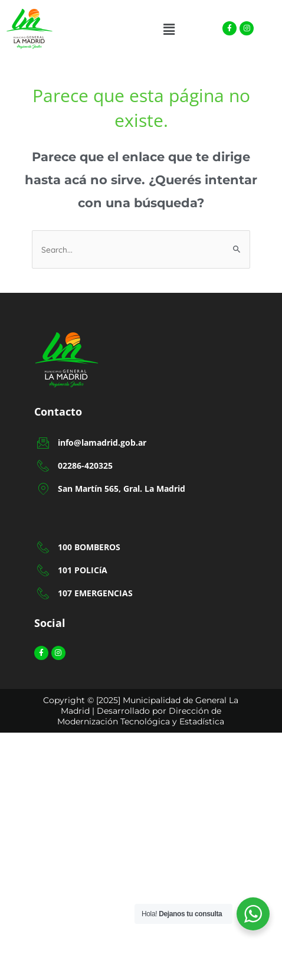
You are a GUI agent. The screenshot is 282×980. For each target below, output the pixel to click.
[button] (169, 30)
